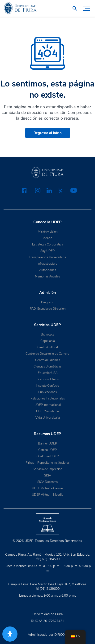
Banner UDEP (47, 444)
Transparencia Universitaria (47, 257)
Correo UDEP (47, 450)
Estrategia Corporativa (48, 245)
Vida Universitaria (48, 418)
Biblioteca (48, 335)
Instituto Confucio (47, 386)
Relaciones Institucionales (48, 399)
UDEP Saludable (47, 411)
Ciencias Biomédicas (47, 367)
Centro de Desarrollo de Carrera (47, 354)
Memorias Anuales (47, 277)
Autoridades (48, 270)
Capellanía (48, 341)
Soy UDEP (47, 251)
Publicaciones (47, 392)
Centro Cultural (48, 347)
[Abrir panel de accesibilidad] (10, 634)
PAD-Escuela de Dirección (48, 309)
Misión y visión (48, 232)
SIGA (48, 476)
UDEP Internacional (48, 405)
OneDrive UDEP (47, 456)
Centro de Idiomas (48, 360)
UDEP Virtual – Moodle (48, 495)
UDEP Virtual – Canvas (48, 488)
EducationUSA (48, 373)
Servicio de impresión (47, 469)
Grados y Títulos (48, 379)
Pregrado (48, 302)
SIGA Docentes (47, 482)
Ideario (47, 238)
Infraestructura (47, 264)
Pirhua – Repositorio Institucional (47, 463)
